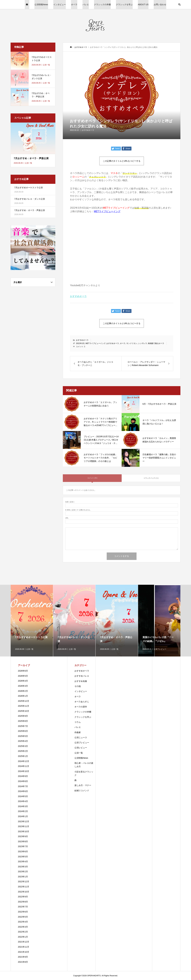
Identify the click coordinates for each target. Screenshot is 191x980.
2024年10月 (24, 771)
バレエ (86, 4)
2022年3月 (80, 343)
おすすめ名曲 (81, 681)
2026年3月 (23, 686)
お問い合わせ (160, 4)
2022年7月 (23, 907)
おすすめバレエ (82, 676)
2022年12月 (24, 882)
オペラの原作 (81, 707)
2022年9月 (23, 897)
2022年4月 (23, 922)
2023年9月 (23, 836)
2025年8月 (23, 721)
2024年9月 (23, 776)
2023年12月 (24, 821)
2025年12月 (24, 701)
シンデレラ (143, 343)
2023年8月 (23, 841)
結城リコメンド (82, 791)
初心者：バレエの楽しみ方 (84, 765)
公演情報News (41, 4)
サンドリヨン (132, 343)
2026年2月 (23, 691)
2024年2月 (23, 811)
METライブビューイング (107, 211)
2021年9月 (23, 957)
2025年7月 (23, 726)
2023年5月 (23, 857)
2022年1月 (23, 937)
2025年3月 (23, 746)
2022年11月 (24, 887)
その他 (78, 686)
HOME (27, 4)
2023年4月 (23, 861)
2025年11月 (24, 706)
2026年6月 (23, 671)
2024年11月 (24, 766)
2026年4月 (23, 681)
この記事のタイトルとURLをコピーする (122, 161)
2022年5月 (23, 917)
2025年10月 (24, 711)
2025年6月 (23, 731)
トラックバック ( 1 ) (151, 478)
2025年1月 (23, 756)
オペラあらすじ (82, 702)
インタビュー (60, 4)
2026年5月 (23, 676)
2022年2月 (23, 932)
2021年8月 (23, 962)
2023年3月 (23, 867)
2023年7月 (23, 846)
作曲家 (78, 732)
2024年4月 (23, 801)
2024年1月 (23, 816)
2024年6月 (23, 791)
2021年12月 (24, 942)
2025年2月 (23, 751)
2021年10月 (24, 952)
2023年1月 (23, 877)
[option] (32, 621)
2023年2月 (23, 872)
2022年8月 (23, 902)
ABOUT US (143, 4)
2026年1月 (23, 696)
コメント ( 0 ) (92, 478)
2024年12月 (24, 761)
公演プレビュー (82, 743)
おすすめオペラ (88, 130)
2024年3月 (23, 806)
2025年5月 (23, 736)
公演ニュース (81, 737)
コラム (78, 722)
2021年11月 (24, 947)
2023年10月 (24, 831)
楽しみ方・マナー (83, 785)
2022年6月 (23, 912)
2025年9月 (23, 716)
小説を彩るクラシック (84, 773)
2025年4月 (23, 741)
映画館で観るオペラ (156, 343)
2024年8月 (23, 781)
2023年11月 (24, 826)
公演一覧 (79, 753)
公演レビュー (81, 748)
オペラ (74, 4)
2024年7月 (23, 786)
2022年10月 (24, 892)
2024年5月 (23, 796)
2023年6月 (23, 851)
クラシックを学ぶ (124, 4)
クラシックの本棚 (102, 4)
